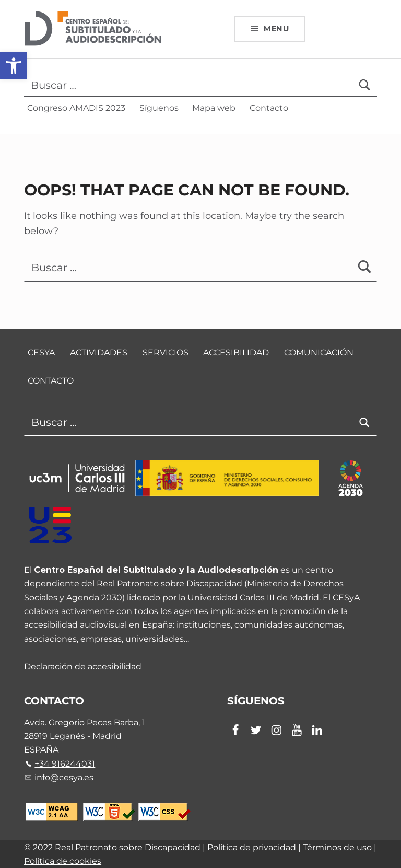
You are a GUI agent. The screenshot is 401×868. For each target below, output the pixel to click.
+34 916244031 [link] (65, 763)
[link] (14, 66)
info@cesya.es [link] (64, 777)
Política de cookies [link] (63, 861)
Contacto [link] (269, 108)
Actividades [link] (99, 353)
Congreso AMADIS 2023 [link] (76, 108)
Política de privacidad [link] (252, 847)
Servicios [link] (166, 353)
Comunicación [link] (319, 353)
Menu (277, 29)
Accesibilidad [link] (236, 353)
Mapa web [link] (214, 108)
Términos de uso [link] (337, 847)
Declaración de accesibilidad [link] (83, 666)
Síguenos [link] (159, 108)
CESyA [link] (41, 353)
